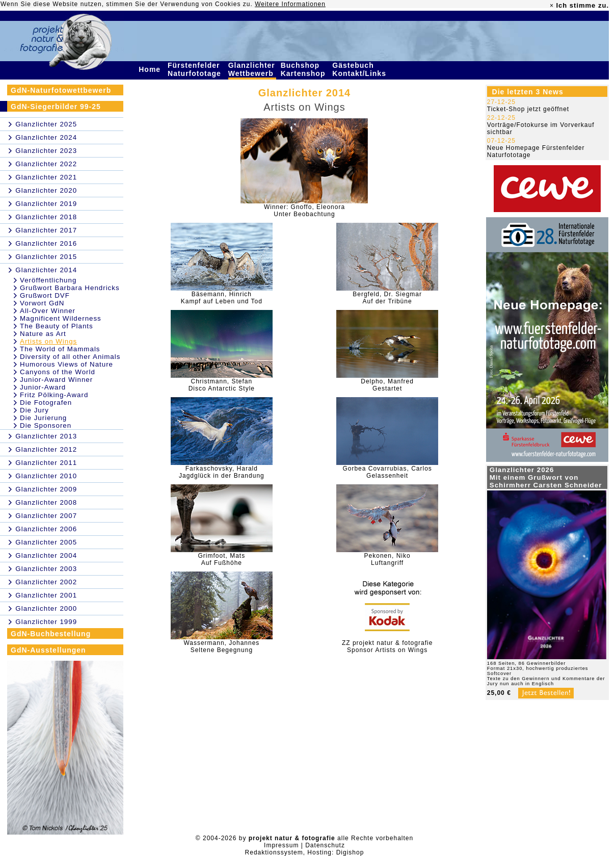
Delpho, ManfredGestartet (387, 385)
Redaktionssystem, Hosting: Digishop (305, 852)
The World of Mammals (60, 349)
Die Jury (34, 410)
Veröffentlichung (48, 280)
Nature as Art (43, 334)
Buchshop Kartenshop (304, 69)
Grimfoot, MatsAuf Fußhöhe (222, 559)
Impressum (281, 845)
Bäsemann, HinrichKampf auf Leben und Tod (222, 298)
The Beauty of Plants (57, 326)
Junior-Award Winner (56, 380)
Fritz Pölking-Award (54, 395)
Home (151, 69)
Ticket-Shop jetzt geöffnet (528, 109)
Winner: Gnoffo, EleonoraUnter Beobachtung (304, 211)
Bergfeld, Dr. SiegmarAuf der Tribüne (387, 298)
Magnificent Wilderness (61, 318)
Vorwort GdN (42, 303)
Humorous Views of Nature (66, 364)
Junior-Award (43, 387)
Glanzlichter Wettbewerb (252, 69)
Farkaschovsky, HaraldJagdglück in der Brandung (222, 472)
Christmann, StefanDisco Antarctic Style (222, 385)
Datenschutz (325, 845)
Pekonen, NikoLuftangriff (387, 559)
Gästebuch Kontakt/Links (360, 69)
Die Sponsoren (46, 425)
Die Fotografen (46, 403)
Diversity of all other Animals (70, 357)
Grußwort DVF (45, 295)
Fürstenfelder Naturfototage (196, 69)
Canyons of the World (58, 372)
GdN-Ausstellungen (48, 650)
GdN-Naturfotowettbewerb (61, 90)
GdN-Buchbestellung (51, 634)
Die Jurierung (43, 418)
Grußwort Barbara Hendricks (70, 288)
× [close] (552, 6)
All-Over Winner (48, 311)
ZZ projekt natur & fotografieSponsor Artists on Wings (387, 646)
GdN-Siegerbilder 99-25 (56, 107)
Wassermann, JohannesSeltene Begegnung (221, 646)
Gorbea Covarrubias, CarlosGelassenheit (387, 472)
